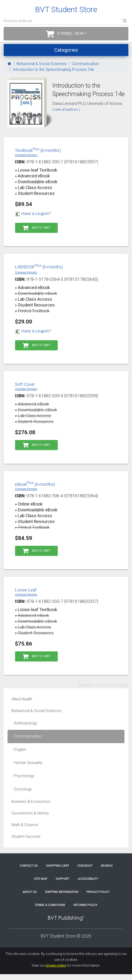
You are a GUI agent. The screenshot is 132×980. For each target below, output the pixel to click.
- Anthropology (23, 723)
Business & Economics (31, 801)
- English (17, 750)
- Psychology (22, 776)
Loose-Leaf (26, 590)
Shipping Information (62, 892)
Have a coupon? (33, 214)
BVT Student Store (66, 9)
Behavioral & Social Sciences (42, 64)
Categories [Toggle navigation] (66, 50)
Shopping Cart (58, 866)
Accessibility (88, 879)
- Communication (25, 736)
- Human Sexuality (26, 763)
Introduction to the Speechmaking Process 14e (53, 70)
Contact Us (29, 866)
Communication (85, 64)
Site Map (41, 879)
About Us (30, 892)
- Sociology (20, 789)
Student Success (26, 836)
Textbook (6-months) (38, 150)
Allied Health (22, 699)
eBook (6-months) (35, 484)
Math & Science (25, 825)
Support (63, 879)
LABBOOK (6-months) (39, 267)
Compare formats (26, 155)
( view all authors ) (66, 109)
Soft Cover (25, 384)
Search (107, 866)
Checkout (85, 866)
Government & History (30, 813)
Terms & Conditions (50, 905)
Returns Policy (85, 905)
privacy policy (56, 965)
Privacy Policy (98, 892)
